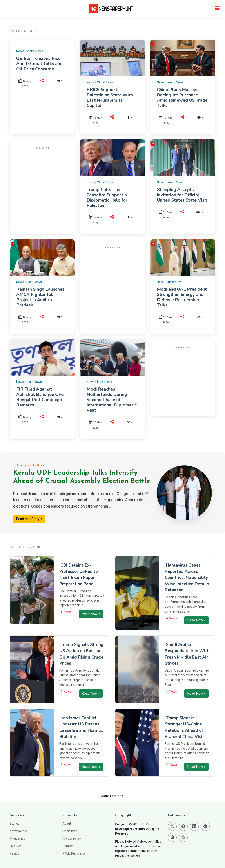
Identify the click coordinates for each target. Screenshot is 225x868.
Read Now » (91, 614)
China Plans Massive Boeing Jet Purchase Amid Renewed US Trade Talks (182, 98)
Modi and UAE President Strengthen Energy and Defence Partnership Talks (182, 297)
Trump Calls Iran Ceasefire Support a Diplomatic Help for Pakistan (107, 197)
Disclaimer (70, 831)
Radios (14, 853)
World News (35, 51)
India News (34, 282)
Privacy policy (72, 839)
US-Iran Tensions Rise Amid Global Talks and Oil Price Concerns (39, 64)
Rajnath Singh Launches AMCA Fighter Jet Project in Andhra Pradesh (40, 297)
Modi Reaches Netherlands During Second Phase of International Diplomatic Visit (112, 400)
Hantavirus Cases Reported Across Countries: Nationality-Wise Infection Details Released (187, 578)
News (20, 51)
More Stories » (112, 796)
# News (66, 612)
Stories (15, 824)
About (67, 824)
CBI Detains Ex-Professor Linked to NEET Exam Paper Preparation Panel (79, 574)
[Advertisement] (53, 184)
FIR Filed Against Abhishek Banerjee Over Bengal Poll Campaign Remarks (41, 397)
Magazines (17, 839)
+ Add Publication (74, 853)
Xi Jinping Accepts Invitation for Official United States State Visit (182, 195)
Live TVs (15, 846)
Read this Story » (29, 519)
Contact (68, 846)
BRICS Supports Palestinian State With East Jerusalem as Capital (110, 98)
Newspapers (18, 831)
